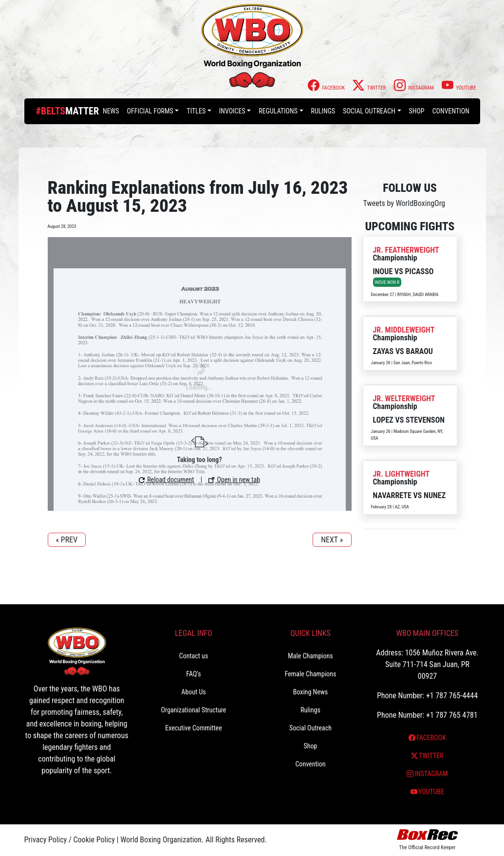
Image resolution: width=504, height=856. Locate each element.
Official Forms (150, 111)
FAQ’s (193, 674)
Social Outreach (369, 111)
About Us (193, 692)
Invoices (232, 111)
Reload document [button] (167, 480)
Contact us (194, 656)
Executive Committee (193, 728)
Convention (451, 111)
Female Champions (311, 674)
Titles (196, 111)
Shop (417, 111)
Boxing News (311, 692)
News (111, 111)
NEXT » (332, 540)
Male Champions (310, 656)
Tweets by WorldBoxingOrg (404, 203)
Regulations (278, 111)
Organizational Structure (194, 710)
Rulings (323, 111)
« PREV (67, 540)
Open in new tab (234, 480)
